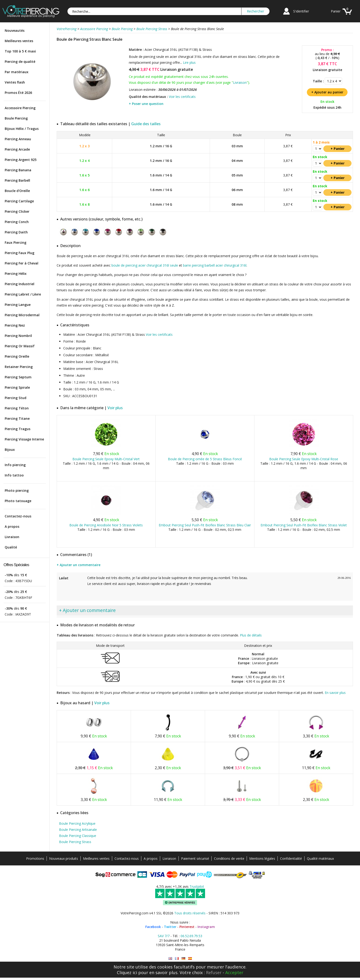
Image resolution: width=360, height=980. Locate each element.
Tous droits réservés (190, 913)
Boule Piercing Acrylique (77, 823)
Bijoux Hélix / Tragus (22, 129)
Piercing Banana (18, 170)
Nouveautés (15, 30)
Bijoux (10, 450)
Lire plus (189, 62)
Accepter (234, 972)
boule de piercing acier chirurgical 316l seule (145, 265)
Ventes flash (15, 82)
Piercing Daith (16, 232)
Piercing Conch (17, 222)
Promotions (35, 858)
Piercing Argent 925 (21, 160)
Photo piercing (17, 490)
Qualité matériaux (320, 858)
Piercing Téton (17, 408)
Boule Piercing (16, 118)
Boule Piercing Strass (75, 842)
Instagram (206, 927)
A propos (12, 526)
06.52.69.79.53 (191, 936)
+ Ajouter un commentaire (79, 565)
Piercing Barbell (17, 180)
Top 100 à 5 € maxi (20, 51)
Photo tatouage (18, 501)
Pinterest (187, 927)
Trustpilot (197, 886)
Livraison (12, 537)
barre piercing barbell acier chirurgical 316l (215, 265)
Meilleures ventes (19, 41)
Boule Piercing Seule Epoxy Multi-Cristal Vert (106, 459)
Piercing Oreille (17, 356)
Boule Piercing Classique (78, 836)
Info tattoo (14, 475)
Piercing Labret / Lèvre (23, 294)
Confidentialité (291, 858)
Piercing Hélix (16, 274)
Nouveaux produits (64, 858)
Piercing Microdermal (22, 315)
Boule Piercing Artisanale (78, 830)
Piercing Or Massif (20, 346)
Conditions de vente (229, 858)
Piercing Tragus (18, 429)
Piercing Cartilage (19, 201)
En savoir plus (335, 693)
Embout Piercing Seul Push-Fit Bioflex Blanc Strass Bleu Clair (205, 525)
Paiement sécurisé (195, 858)
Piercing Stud (16, 398)
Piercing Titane (17, 418)
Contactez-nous (18, 516)
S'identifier (301, 11)
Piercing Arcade (17, 149)
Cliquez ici (127, 972)
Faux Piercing (16, 242)
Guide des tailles (146, 124)
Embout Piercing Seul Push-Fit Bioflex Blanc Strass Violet (304, 525)
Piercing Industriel (20, 284)
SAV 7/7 (164, 936)
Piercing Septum (18, 377)
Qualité (11, 547)
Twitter (170, 927)
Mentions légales (262, 858)
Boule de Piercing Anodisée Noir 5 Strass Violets (106, 525)
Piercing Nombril (18, 336)
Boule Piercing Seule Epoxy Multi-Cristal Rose (304, 459)
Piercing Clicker (17, 211)
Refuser (214, 972)
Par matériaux (17, 72)
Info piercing (15, 465)
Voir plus (115, 408)
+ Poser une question (146, 104)
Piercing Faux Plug (20, 253)
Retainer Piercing (19, 367)
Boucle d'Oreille (17, 191)
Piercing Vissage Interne (24, 439)
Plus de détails (251, 635)
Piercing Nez (15, 325)
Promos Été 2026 (18, 93)
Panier (336, 11)
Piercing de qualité (20, 62)
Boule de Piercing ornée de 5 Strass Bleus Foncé (205, 459)
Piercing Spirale (17, 387)
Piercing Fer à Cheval (22, 263)
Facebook (153, 927)
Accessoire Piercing (20, 108)
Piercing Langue (18, 305)
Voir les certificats (182, 97)
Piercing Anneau (18, 139)
